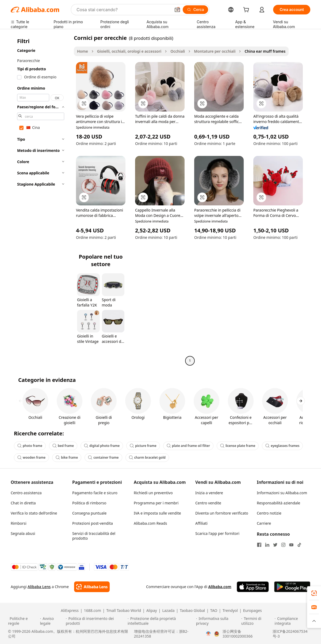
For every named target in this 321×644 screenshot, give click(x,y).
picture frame (143, 446)
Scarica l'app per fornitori (217, 533)
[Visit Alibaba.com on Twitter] (275, 545)
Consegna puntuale (89, 513)
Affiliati (201, 523)
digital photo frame (102, 446)
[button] (177, 10)
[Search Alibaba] (123, 10)
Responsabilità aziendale (278, 503)
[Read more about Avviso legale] (52, 621)
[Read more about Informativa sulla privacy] (218, 621)
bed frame (63, 446)
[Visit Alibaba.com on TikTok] (299, 545)
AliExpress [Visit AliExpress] (70, 611)
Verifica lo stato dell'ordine (34, 513)
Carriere (264, 523)
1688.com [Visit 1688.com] (93, 611)
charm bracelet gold (147, 457)
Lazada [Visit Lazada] (168, 611)
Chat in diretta (23, 503)
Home (83, 51)
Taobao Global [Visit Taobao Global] (192, 611)
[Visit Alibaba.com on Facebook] (259, 545)
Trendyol (230, 611)
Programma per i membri (156, 503)
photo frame (30, 446)
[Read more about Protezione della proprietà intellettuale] (161, 621)
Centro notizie (269, 513)
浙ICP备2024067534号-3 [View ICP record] (290, 634)
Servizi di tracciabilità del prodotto (94, 536)
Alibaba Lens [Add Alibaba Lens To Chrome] (39, 587)
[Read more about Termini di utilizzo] (257, 621)
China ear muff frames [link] (265, 51)
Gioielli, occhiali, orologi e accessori (129, 51)
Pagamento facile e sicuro (95, 493)
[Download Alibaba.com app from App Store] (253, 587)
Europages (253, 611)
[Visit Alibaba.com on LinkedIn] (267, 545)
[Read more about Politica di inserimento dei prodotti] (96, 621)
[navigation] (41, 200)
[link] (314, 593)
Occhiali (178, 51)
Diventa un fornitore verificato (222, 513)
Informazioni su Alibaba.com (282, 493)
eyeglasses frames (282, 446)
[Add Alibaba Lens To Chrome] (92, 587)
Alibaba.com (220, 587)
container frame (103, 457)
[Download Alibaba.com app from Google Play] (292, 587)
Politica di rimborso (89, 503)
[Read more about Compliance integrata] (294, 621)
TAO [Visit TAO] (214, 611)
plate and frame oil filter (188, 446)
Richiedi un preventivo (153, 493)
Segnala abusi (23, 533)
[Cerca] (196, 10)
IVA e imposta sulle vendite (157, 513)
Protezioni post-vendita (93, 523)
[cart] (247, 10)
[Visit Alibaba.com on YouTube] (291, 545)
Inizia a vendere (209, 493)
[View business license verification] (208, 634)
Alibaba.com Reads (150, 523)
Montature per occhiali (215, 51)
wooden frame (31, 457)
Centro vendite (208, 503)
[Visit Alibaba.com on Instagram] (283, 545)
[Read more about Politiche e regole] (23, 621)
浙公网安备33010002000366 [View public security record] (238, 634)
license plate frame (238, 446)
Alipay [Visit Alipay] (152, 611)
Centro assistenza (26, 493)
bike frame (67, 457)
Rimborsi (19, 523)
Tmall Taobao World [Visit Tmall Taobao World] (124, 611)
